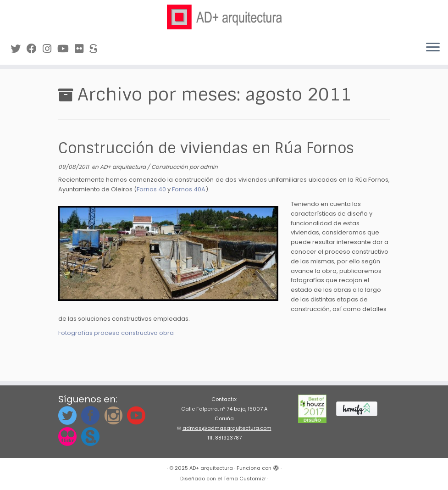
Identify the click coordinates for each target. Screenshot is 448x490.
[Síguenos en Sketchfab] (96, 49)
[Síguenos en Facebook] (35, 49)
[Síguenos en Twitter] (19, 49)
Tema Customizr (245, 479)
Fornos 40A (189, 189)
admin (209, 167)
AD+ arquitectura (124, 167)
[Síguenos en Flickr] (82, 49)
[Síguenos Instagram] (50, 49)
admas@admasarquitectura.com (227, 428)
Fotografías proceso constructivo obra (116, 333)
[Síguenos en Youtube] (66, 49)
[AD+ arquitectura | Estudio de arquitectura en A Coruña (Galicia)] (224, 17)
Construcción (170, 167)
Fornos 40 (151, 189)
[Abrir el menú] (433, 48)
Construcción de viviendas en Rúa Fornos (206, 148)
